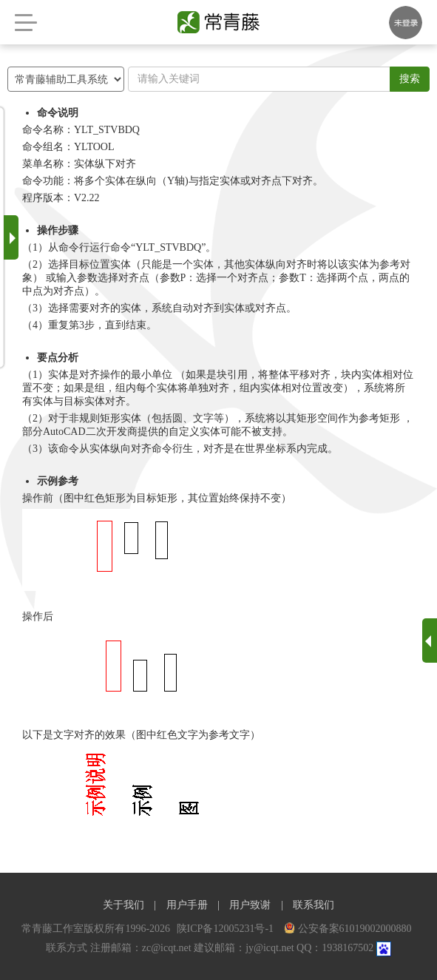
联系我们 (314, 905)
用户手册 (187, 905)
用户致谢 (250, 905)
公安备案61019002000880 (348, 929)
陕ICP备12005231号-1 (227, 929)
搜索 (410, 79)
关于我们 (123, 905)
